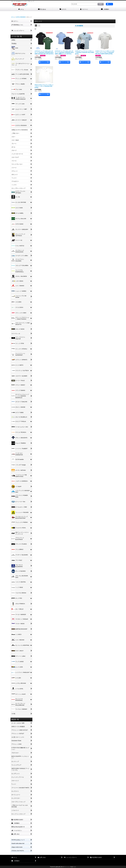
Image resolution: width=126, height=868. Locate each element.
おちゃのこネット (60, 867)
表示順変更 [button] (79, 26)
